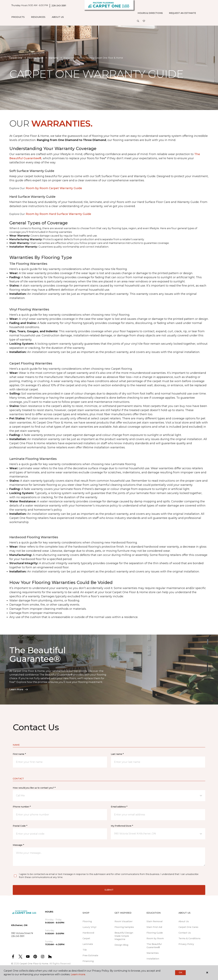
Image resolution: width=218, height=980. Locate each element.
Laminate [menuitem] (88, 944)
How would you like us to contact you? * (34, 788)
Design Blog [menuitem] (121, 945)
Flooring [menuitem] (87, 921)
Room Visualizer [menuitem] (124, 921)
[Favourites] (144, 21)
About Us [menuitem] (184, 921)
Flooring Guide (35, 58)
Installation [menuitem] (153, 959)
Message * (18, 845)
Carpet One (16, 58)
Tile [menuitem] (85, 950)
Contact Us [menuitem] (185, 933)
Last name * (117, 754)
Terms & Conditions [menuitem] (189, 938)
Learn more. (78, 974)
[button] (138, 21)
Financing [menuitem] (88, 961)
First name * (19, 754)
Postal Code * (20, 826)
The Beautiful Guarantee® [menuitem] (154, 946)
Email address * (119, 807)
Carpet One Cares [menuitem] (188, 927)
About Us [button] (58, 17)
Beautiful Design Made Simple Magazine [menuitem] (124, 936)
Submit (109, 890)
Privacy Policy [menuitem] (186, 944)
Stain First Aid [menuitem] (154, 927)
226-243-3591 (59, 6)
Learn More (19, 689)
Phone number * (22, 807)
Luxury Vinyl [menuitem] (89, 927)
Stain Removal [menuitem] (155, 921)
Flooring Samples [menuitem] (124, 927)
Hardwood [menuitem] (88, 933)
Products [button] (18, 17)
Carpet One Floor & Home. (34, 964)
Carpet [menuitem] (86, 938)
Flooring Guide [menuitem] (155, 933)
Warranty (53, 58)
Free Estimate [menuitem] (90, 955)
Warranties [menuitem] (153, 953)
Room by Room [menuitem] (155, 938)
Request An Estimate (182, 13)
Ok (180, 972)
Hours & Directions (150, 13)
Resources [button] (38, 17)
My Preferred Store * (122, 826)
